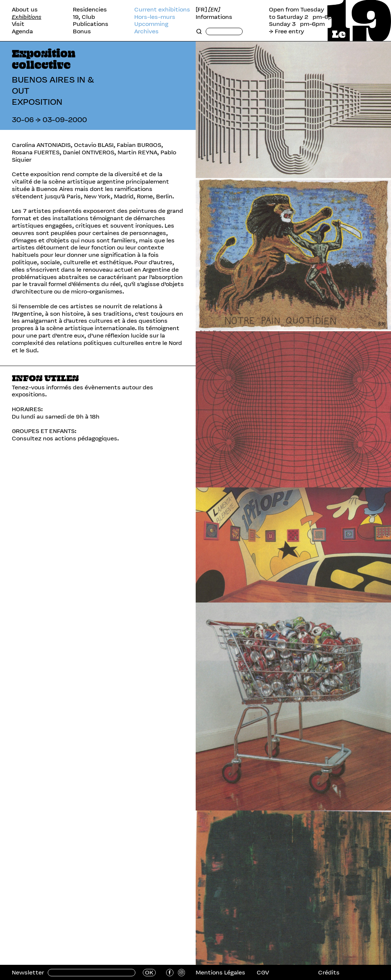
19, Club (84, 17)
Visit (18, 24)
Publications (91, 24)
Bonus (82, 31)
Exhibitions (27, 17)
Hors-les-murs (155, 17)
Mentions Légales (220, 972)
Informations (214, 17)
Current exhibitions (162, 10)
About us (25, 10)
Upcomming (151, 24)
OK (149, 973)
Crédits (329, 972)
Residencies (90, 10)
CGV (263, 972)
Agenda (22, 31)
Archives (146, 31)
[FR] (201, 10)
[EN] (214, 10)
